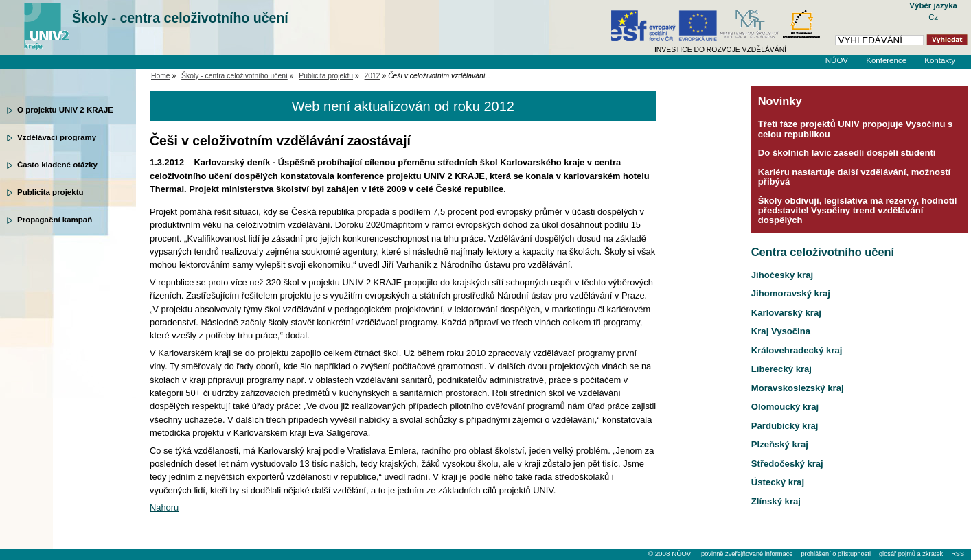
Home (161, 76)
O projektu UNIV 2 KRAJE (65, 110)
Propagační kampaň (55, 220)
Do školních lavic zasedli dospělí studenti (847, 153)
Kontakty (940, 60)
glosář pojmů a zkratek (911, 554)
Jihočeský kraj (782, 275)
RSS (958, 554)
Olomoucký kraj (785, 407)
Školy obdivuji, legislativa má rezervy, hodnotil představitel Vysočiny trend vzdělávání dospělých (858, 211)
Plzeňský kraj (780, 444)
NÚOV (837, 60)
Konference (886, 60)
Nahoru (164, 507)
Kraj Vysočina (781, 331)
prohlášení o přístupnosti (835, 554)
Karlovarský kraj (786, 313)
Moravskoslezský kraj (798, 388)
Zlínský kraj (776, 501)
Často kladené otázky (57, 165)
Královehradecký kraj (797, 350)
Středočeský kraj (787, 464)
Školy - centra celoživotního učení (180, 18)
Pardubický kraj (785, 426)
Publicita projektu (50, 192)
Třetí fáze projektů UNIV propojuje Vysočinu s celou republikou (856, 129)
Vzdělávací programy (57, 137)
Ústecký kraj (778, 482)
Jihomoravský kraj (791, 293)
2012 (373, 76)
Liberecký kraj (781, 369)
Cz (933, 17)
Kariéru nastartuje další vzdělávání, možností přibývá (854, 177)
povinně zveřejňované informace (747, 554)
